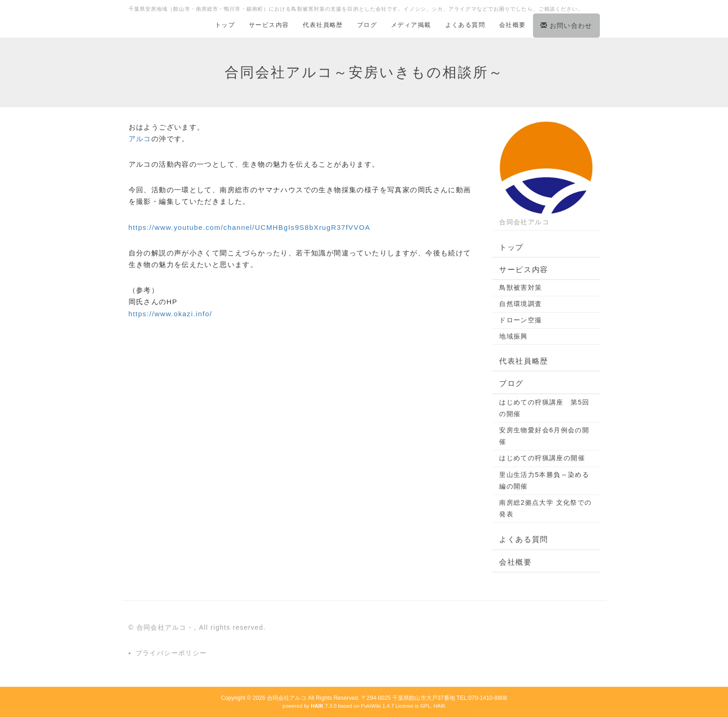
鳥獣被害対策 (520, 287)
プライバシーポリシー (171, 653)
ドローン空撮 (520, 320)
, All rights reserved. (230, 627)
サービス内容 (269, 25)
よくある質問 (465, 25)
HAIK (440, 706)
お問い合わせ (566, 26)
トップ (225, 25)
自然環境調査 (520, 304)
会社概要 (513, 25)
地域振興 (513, 336)
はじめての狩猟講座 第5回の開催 (544, 408)
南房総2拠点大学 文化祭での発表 (545, 508)
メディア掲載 (411, 25)
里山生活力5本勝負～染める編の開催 (544, 480)
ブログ (367, 25)
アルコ (140, 139)
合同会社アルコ (287, 698)
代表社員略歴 (323, 25)
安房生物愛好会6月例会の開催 (544, 436)
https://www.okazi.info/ (171, 314)
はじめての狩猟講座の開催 (542, 458)
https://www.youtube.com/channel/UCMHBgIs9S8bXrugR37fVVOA (250, 227)
